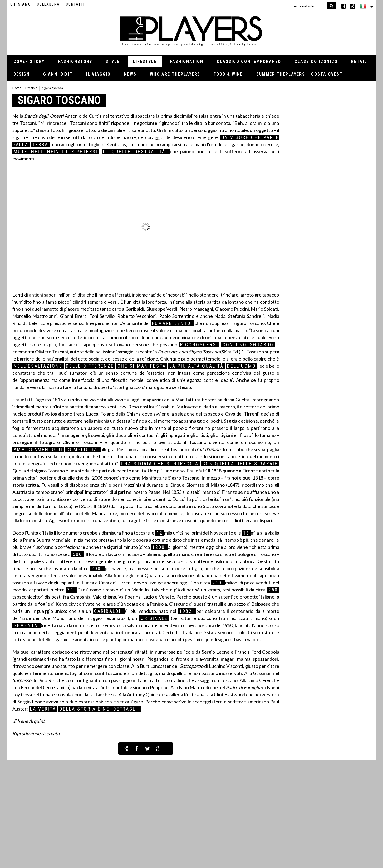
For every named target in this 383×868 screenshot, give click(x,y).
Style (113, 61)
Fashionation (187, 61)
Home (17, 88)
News (130, 74)
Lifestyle (145, 61)
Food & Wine (228, 74)
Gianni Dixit (58, 74)
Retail (359, 61)
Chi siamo (21, 4)
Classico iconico (316, 61)
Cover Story (29, 61)
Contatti (75, 4)
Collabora (48, 4)
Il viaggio (98, 74)
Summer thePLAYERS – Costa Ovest (299, 74)
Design (22, 74)
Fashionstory (75, 61)
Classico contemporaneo (249, 61)
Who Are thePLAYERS (175, 74)
